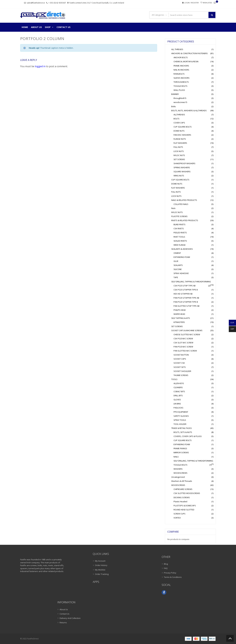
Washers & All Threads (182, 481)
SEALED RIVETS (180, 241)
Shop (49, 27)
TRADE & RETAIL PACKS (182, 428)
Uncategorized (178, 477)
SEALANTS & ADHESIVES (182, 249)
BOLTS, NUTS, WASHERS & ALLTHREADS (189, 110)
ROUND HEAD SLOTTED (184, 510)
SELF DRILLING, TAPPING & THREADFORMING (191, 282)
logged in (40, 66)
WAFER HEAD (179, 314)
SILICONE (178, 269)
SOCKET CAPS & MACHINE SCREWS (187, 330)
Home (25, 27)
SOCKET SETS (180, 367)
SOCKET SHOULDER (182, 371)
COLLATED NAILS (181, 204)
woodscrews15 (180, 102)
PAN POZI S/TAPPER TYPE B (186, 302)
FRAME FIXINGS (180, 448)
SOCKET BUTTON (181, 355)
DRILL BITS (178, 396)
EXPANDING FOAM (182, 257)
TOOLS (174, 379)
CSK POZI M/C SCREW (183, 339)
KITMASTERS (179, 322)
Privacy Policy (170, 573)
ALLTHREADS (179, 115)
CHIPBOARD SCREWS (183, 489)
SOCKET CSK (179, 363)
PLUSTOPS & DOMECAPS (185, 506)
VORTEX (177, 518)
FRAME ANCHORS (181, 66)
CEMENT (177, 253)
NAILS (176, 457)
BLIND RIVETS (179, 224)
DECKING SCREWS (182, 497)
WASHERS (178, 469)
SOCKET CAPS (180, 359)
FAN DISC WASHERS (182, 135)
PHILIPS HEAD (180, 310)
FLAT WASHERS (180, 143)
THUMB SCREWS (181, 375)
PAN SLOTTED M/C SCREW (185, 351)
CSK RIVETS (179, 228)
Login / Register (191, 3)
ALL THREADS (177, 49)
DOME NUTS (179, 131)
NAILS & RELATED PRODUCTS (184, 200)
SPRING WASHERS (182, 167)
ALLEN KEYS (179, 383)
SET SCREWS (179, 159)
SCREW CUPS (179, 514)
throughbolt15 (180, 98)
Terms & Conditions (173, 577)
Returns (63, 623)
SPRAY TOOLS (180, 420)
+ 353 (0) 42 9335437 (57, 3)
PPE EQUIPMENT (181, 412)
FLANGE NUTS (180, 139)
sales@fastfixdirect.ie (36, 3)
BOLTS (176, 119)
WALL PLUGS (179, 90)
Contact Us (64, 27)
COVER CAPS (179, 123)
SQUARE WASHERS (182, 172)
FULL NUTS (178, 147)
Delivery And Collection (70, 618)
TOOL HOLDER (180, 424)
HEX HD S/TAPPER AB (183, 294)
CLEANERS (178, 387)
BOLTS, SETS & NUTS (183, 432)
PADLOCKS (178, 408)
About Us (36, 27)
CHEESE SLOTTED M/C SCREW (187, 334)
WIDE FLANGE (180, 245)
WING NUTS (179, 176)
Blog (166, 564)
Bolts (174, 106)
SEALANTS (178, 265)
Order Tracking (102, 574)
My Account (100, 561)
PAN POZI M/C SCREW (183, 347)
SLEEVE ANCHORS (182, 78)
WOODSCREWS (180, 473)
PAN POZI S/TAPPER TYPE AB (186, 298)
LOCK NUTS (179, 151)
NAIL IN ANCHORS (181, 70)
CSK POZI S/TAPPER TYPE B (186, 290)
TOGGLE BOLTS (180, 86)
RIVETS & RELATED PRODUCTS (185, 220)
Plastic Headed (180, 501)
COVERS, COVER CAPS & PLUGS (188, 436)
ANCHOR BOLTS (181, 57)
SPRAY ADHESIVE (181, 273)
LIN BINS (177, 404)
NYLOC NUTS (179, 155)
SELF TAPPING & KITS (181, 318)
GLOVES (177, 400)
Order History (101, 565)
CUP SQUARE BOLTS (183, 127)
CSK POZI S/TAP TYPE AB (185, 286)
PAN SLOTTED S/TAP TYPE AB (186, 306)
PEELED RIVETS (180, 233)
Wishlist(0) (207, 3)
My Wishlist (100, 570)
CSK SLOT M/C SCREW (183, 343)
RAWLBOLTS (179, 74)
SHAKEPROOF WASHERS (184, 163)
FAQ (166, 568)
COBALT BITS (179, 391)
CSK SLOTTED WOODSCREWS (187, 493)
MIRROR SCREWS (181, 452)
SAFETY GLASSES (181, 416)
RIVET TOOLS (179, 237)
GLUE (176, 261)
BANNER (175, 94)
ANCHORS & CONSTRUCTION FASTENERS (189, 53)
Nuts (173, 208)
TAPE (176, 277)
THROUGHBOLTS (181, 82)
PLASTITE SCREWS (179, 216)
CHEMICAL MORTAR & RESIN (186, 61)
